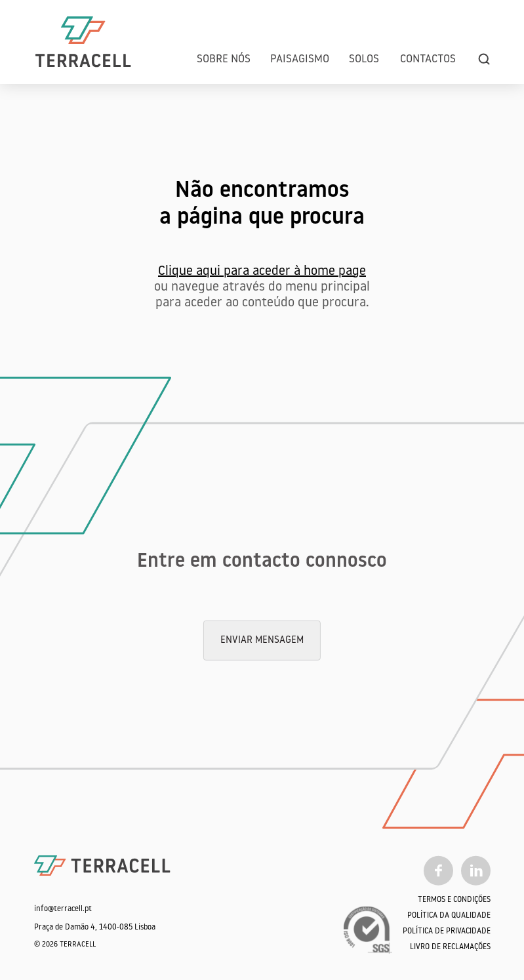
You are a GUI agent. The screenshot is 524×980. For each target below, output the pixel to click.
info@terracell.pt (63, 909)
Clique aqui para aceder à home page (262, 272)
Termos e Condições (454, 900)
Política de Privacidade (447, 931)
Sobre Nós (224, 59)
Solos (364, 59)
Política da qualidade (449, 916)
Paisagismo (300, 59)
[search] (484, 59)
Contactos (428, 59)
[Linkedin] (476, 870)
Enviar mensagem (262, 640)
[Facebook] (438, 870)
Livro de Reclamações (450, 947)
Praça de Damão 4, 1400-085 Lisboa (95, 928)
